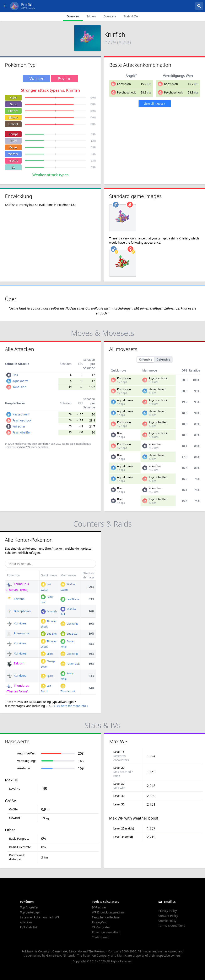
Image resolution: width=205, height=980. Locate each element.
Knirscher (19, 426)
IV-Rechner (99, 907)
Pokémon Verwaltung (107, 932)
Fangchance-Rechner (106, 917)
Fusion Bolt (70, 664)
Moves (91, 16)
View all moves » (155, 104)
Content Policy (168, 916)
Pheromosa (18, 633)
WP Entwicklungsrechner (109, 912)
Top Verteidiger (30, 912)
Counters (110, 16)
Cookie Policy (167, 921)
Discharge (69, 624)
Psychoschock (126, 92)
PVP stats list (29, 927)
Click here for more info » (71, 706)
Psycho (13, 161)
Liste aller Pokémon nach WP (40, 917)
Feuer (13, 147)
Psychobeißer (22, 432)
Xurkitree (16, 623)
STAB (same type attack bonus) (74, 444)
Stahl (13, 141)
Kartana (15, 599)
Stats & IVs (131, 16)
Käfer (13, 98)
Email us (170, 902)
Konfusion (124, 84)
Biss (15, 375)
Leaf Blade (70, 599)
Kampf (13, 134)
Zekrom (15, 663)
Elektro (13, 117)
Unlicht (13, 124)
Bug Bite (49, 634)
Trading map (101, 937)
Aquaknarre (20, 381)
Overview (73, 16)
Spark (47, 654)
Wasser (13, 154)
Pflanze (13, 111)
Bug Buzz (69, 634)
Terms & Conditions (172, 926)
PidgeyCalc (99, 922)
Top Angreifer (29, 907)
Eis (13, 167)
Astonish (49, 611)
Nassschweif (21, 414)
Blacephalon (19, 611)
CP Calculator (101, 927)
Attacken (26, 922)
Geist (13, 104)
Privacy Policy (167, 911)
